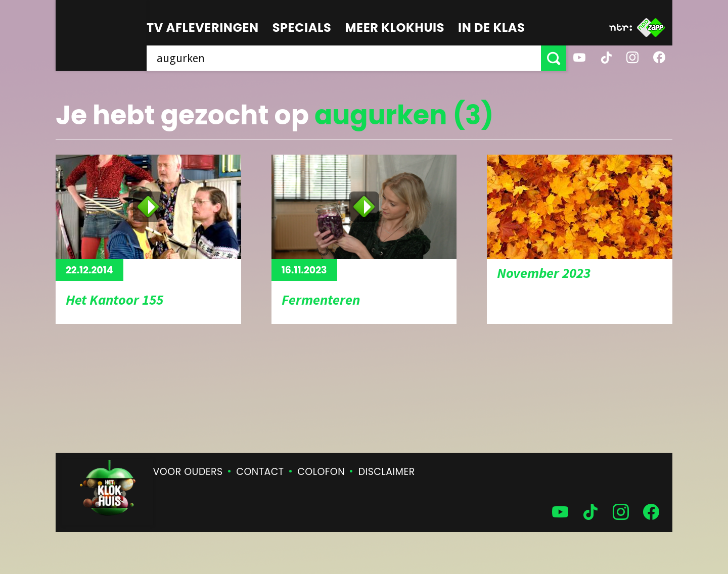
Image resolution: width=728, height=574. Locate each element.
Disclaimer (387, 472)
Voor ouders (188, 472)
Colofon (321, 472)
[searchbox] (344, 58)
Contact (260, 472)
